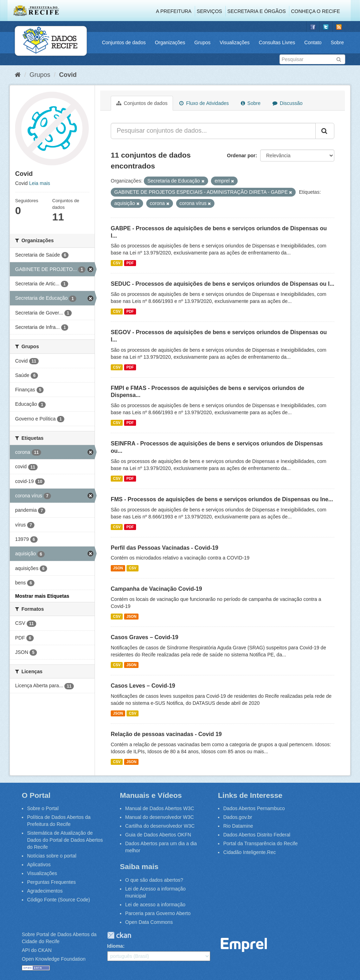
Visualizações (235, 42)
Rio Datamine (238, 826)
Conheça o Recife (316, 11)
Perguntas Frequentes (52, 882)
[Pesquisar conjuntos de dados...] (213, 131)
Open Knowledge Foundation (54, 959)
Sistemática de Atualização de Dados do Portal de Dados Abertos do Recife (65, 840)
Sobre (337, 42)
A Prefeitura (174, 11)
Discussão (287, 103)
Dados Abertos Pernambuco (254, 808)
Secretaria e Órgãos (257, 11)
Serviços (210, 11)
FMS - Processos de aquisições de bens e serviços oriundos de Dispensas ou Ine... (222, 499)
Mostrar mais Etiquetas (42, 596)
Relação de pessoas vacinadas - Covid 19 (166, 734)
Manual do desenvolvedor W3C (159, 817)
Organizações (170, 42)
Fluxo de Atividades (204, 103)
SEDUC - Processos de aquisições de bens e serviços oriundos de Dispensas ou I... (223, 284)
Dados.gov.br (238, 817)
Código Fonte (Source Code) (59, 900)
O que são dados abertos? (154, 880)
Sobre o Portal (43, 808)
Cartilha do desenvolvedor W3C (160, 826)
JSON (118, 568)
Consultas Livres (277, 42)
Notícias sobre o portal (52, 856)
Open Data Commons (149, 922)
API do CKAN (37, 950)
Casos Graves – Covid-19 (144, 637)
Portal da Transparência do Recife (261, 843)
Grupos (202, 42)
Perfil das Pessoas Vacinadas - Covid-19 (165, 548)
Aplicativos (39, 865)
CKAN (119, 935)
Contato (313, 42)
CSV (117, 263)
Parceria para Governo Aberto (158, 913)
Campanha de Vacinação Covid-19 (156, 589)
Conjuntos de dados (124, 42)
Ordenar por (241, 155)
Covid (68, 75)
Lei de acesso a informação (155, 905)
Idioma (115, 946)
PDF (130, 263)
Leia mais (40, 183)
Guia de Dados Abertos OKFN (158, 835)
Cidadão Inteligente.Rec (249, 852)
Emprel (244, 945)
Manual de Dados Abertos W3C (160, 808)
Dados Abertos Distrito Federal (257, 835)
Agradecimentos (45, 891)
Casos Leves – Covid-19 (143, 686)
